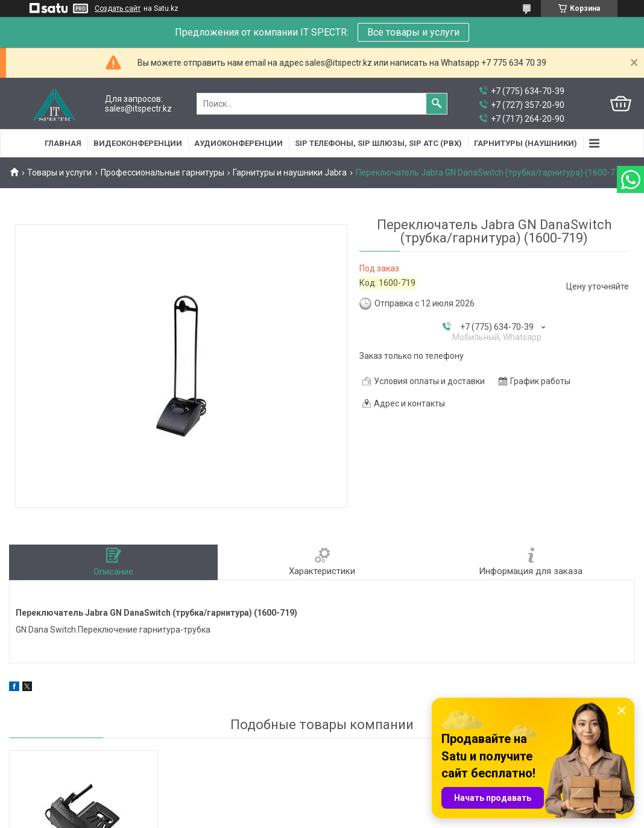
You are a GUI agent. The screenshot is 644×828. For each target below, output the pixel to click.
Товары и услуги (59, 172)
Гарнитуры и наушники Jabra (290, 172)
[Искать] (437, 104)
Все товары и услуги (413, 32)
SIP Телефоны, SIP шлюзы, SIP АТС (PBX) (378, 143)
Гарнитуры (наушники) (526, 143)
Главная (63, 143)
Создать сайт (118, 8)
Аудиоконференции (238, 143)
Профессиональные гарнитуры (163, 172)
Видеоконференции (138, 143)
